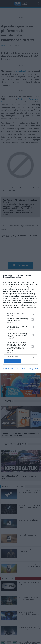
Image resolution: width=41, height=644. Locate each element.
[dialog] (20, 322)
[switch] (33, 320)
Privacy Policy (33, 369)
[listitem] (20, 314)
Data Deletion (8, 369)
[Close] (37, 275)
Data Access (20, 369)
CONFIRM (13, 361)
